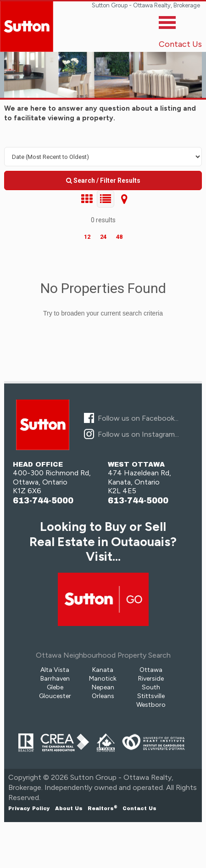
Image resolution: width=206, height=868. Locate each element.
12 (87, 237)
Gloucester (55, 696)
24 (103, 237)
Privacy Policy (29, 808)
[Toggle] (167, 25)
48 (119, 237)
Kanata (103, 670)
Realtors (103, 808)
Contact (139, 808)
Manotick (103, 679)
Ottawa (151, 670)
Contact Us (180, 44)
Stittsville (151, 696)
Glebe (55, 687)
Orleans (103, 696)
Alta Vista (55, 670)
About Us (69, 808)
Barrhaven (55, 679)
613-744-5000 (43, 501)
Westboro (151, 705)
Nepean (103, 687)
